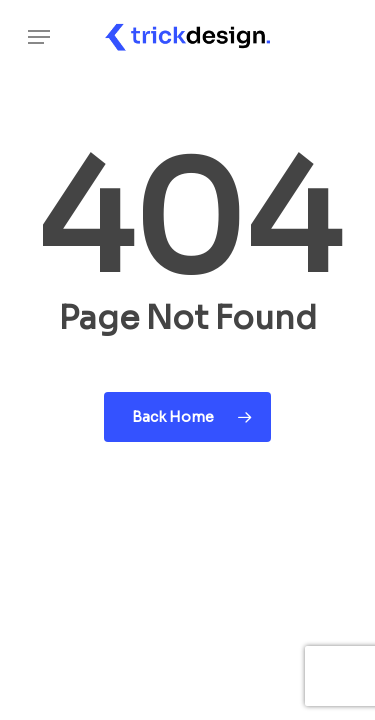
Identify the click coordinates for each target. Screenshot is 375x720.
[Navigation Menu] (39, 37)
